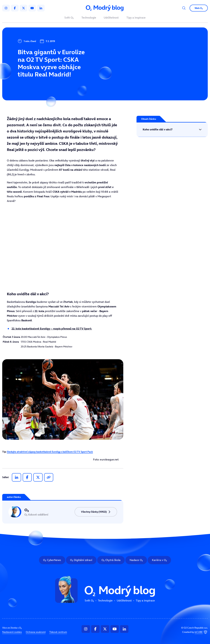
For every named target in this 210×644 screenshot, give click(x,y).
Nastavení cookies (12, 632)
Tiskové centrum (58, 632)
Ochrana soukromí (36, 632)
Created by (195, 632)
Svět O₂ (69, 18)
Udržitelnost (111, 18)
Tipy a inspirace (136, 18)
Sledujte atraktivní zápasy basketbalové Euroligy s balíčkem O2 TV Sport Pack (50, 452)
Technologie (89, 18)
